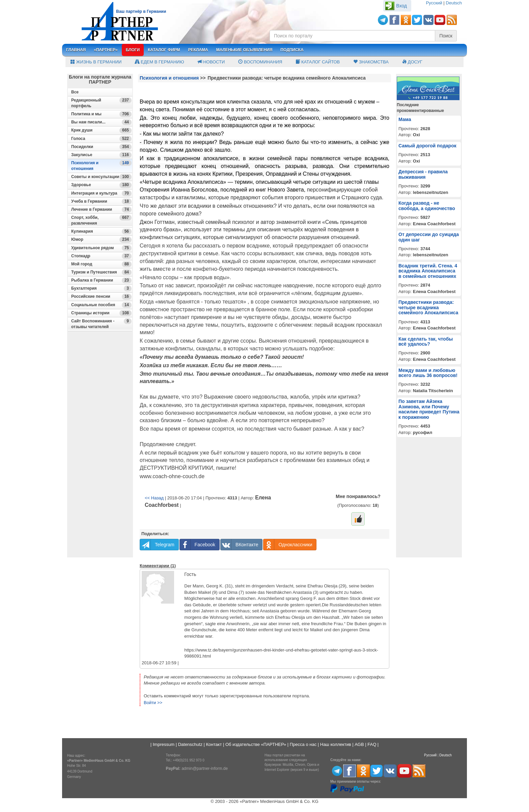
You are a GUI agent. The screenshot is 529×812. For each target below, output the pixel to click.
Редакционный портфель (101, 103)
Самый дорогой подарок (427, 146)
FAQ (372, 744)
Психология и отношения (101, 166)
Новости (211, 62)
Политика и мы (101, 114)
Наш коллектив (336, 744)
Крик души (101, 130)
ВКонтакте (239, 545)
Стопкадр (101, 256)
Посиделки (101, 147)
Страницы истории (101, 313)
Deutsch (454, 3)
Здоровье (101, 185)
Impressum (164, 744)
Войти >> (153, 703)
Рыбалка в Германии (101, 280)
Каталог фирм (164, 50)
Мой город (101, 264)
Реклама (198, 50)
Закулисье (101, 155)
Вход (401, 6)
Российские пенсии (101, 297)
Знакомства (371, 62)
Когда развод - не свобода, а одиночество (427, 206)
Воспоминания (260, 62)
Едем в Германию (159, 62)
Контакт (214, 744)
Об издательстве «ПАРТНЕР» (256, 744)
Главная (76, 50)
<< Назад (154, 498)
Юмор (101, 240)
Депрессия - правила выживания (423, 174)
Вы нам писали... (101, 122)
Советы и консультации (101, 177)
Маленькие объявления (244, 50)
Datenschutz (190, 744)
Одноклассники (288, 545)
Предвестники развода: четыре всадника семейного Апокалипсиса (428, 307)
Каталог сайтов (318, 62)
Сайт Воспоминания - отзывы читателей (101, 324)
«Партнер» (106, 50)
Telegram (157, 545)
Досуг (412, 62)
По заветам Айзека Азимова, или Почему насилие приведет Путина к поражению (429, 409)
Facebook (198, 545)
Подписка (292, 50)
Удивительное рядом (101, 248)
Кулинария (101, 231)
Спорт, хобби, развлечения (101, 220)
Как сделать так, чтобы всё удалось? (426, 341)
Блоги (133, 50)
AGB (359, 744)
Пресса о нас (303, 744)
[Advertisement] (100, 456)
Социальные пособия (101, 305)
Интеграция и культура (101, 193)
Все (75, 92)
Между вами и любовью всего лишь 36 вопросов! (428, 373)
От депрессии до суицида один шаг (429, 237)
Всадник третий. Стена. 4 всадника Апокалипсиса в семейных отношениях (428, 271)
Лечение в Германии (101, 210)
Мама (405, 119)
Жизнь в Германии (96, 62)
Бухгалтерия (101, 288)
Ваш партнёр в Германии (141, 11)
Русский (434, 3)
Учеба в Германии (101, 201)
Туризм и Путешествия (101, 272)
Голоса (101, 139)
